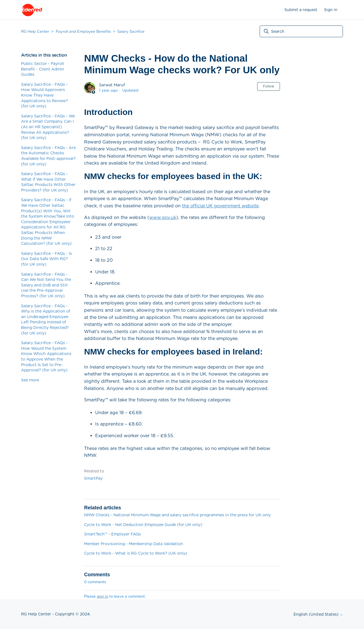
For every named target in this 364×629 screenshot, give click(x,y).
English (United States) (318, 614)
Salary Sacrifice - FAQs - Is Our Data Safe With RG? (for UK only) (46, 259)
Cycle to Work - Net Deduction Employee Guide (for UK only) (143, 525)
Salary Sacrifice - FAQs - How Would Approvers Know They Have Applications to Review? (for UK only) (45, 95)
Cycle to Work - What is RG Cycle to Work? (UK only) (136, 553)
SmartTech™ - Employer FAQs (113, 534)
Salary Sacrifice (131, 32)
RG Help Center (35, 32)
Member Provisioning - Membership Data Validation (134, 544)
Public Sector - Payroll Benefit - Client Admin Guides (43, 69)
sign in (103, 596)
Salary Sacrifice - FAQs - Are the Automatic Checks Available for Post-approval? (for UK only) (48, 156)
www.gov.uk (163, 217)
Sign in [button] (331, 10)
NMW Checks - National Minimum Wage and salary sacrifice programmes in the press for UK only (177, 515)
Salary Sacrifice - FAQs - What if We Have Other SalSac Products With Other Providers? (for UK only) (48, 182)
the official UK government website (220, 206)
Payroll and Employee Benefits (83, 32)
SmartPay (93, 478)
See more (30, 380)
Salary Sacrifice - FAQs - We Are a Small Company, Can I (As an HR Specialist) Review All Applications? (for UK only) (48, 127)
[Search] (301, 31)
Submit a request (301, 10)
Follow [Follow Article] (269, 86)
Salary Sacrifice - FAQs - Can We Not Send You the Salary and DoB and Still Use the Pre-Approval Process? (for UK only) (46, 285)
